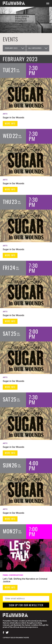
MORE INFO (10, 123)
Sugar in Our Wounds (14, 118)
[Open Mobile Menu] (48, 3)
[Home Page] (12, 3)
